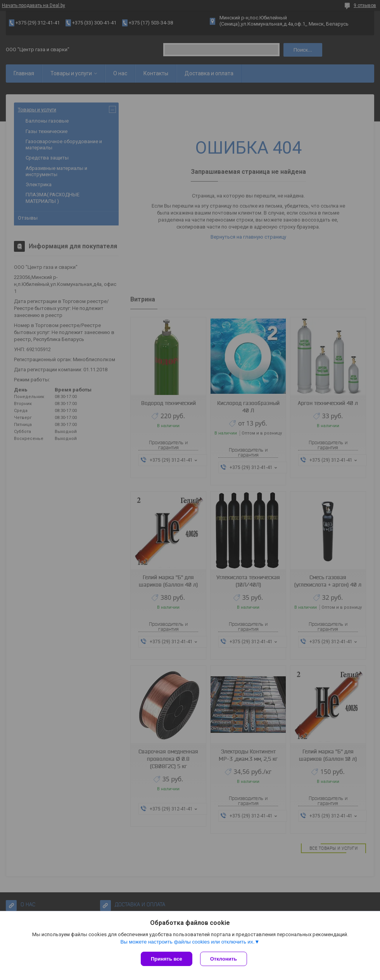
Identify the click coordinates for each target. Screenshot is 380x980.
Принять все (167, 959)
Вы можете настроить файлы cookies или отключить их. (187, 942)
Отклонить (224, 959)
